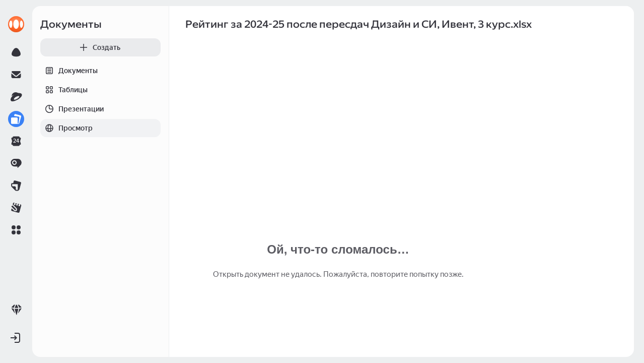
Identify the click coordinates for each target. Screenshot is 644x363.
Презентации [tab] (72, 109)
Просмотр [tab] (66, 128)
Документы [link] (71, 24)
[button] (16, 230)
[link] (16, 24)
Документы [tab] (69, 71)
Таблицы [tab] (64, 90)
